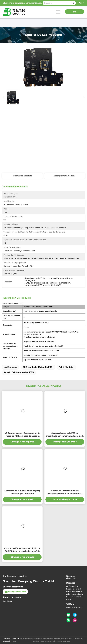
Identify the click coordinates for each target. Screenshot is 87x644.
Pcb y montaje (66, 367)
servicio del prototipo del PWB (19, 372)
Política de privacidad (6, 640)
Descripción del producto (65, 176)
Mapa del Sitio (16, 640)
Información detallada (22, 176)
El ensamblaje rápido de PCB (38, 367)
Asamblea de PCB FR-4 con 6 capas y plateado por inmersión (22, 492)
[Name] (73, 3)
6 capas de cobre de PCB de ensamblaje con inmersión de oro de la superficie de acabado (65, 435)
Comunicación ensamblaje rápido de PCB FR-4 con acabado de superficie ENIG (22, 550)
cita (75, 12)
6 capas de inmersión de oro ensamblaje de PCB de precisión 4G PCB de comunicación (65, 492)
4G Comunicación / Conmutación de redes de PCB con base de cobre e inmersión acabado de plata (22, 435)
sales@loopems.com (15, 592)
